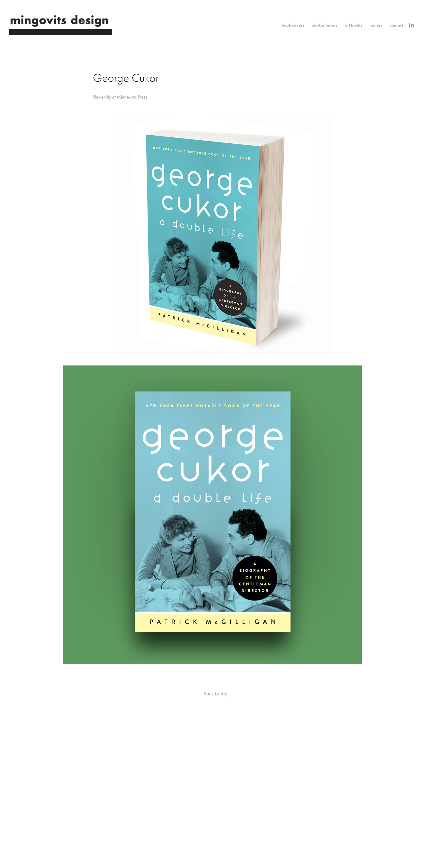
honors (376, 25)
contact (396, 25)
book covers (293, 25)
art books (354, 25)
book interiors (324, 25)
